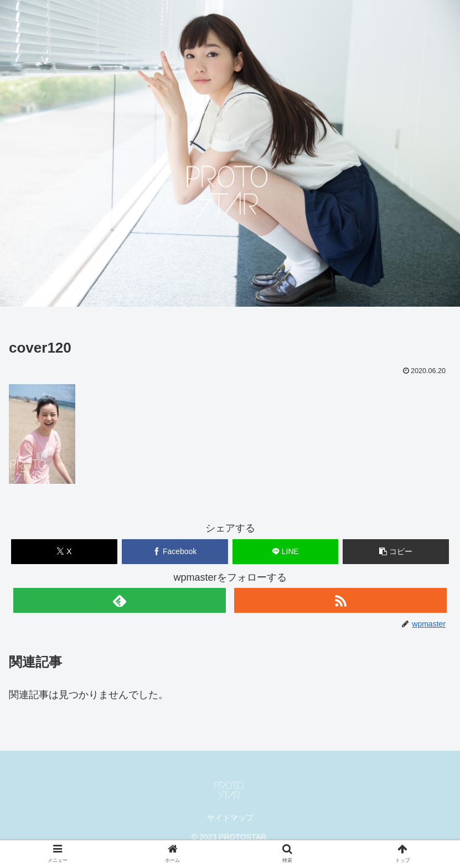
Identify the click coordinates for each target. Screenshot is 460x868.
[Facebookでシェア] (175, 552)
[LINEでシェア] (286, 552)
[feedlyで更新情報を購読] (120, 600)
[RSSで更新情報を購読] (340, 600)
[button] (396, 552)
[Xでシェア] (64, 552)
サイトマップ (230, 818)
